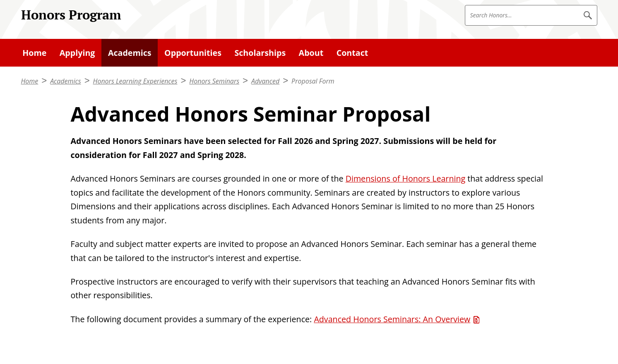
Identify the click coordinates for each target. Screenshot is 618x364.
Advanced (265, 81)
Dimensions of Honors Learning (405, 178)
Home (30, 81)
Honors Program (71, 15)
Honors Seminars (214, 81)
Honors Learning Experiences (135, 81)
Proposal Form (313, 81)
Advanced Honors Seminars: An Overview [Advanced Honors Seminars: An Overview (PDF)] (392, 319)
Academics (65, 81)
